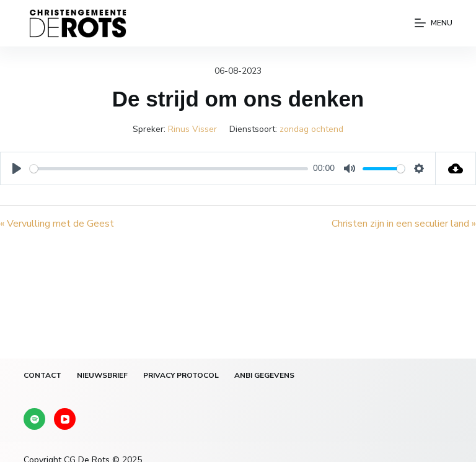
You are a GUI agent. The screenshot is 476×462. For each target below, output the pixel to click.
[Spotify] (34, 419)
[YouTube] (65, 419)
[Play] (17, 168)
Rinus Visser (192, 129)
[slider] (169, 169)
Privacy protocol (181, 376)
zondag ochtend (311, 129)
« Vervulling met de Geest (57, 224)
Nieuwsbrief (102, 376)
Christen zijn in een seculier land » (404, 224)
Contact (42, 376)
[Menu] (434, 24)
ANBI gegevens (264, 376)
